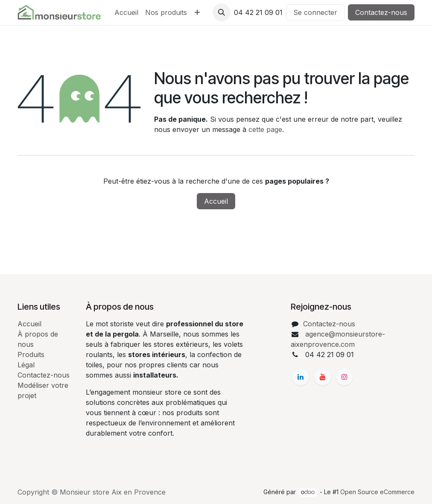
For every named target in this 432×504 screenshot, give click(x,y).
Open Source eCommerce (377, 492)
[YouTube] (323, 377)
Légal (26, 365)
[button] (222, 12)
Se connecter (315, 12)
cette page (265, 129)
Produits (31, 355)
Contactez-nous (381, 12)
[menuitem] (126, 12)
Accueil (216, 201)
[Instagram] (344, 377)
